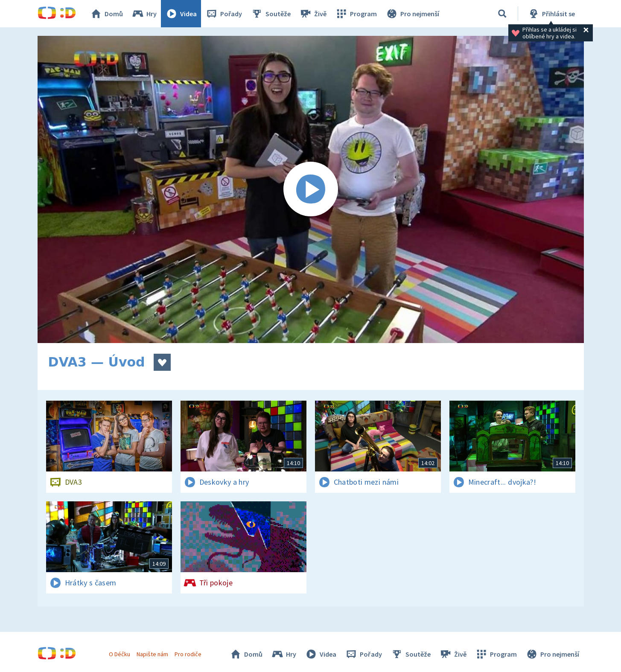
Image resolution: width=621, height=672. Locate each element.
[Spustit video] (311, 189)
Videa (181, 14)
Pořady (224, 14)
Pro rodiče (188, 654)
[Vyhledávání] (502, 14)
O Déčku (120, 654)
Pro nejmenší (412, 14)
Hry (144, 14)
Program (356, 14)
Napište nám (152, 654)
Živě (313, 14)
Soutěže (271, 14)
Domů (106, 14)
